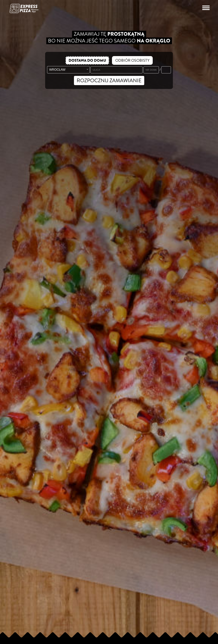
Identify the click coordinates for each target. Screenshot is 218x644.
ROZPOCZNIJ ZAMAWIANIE (109, 80)
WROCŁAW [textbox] (57, 70)
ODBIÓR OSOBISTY (132, 60)
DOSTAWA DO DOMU (87, 60)
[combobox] (68, 70)
